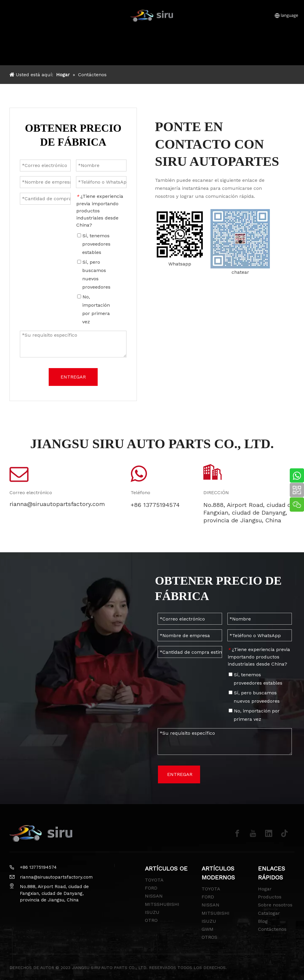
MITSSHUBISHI (162, 904)
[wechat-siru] (240, 239)
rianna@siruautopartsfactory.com (56, 877)
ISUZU (152, 912)
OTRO (151, 920)
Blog (263, 921)
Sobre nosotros (275, 905)
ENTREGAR (180, 774)
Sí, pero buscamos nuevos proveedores (254, 697)
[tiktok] (284, 833)
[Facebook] (237, 833)
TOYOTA (154, 880)
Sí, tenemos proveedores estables (255, 679)
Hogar (265, 889)
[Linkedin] (269, 833)
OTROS (209, 937)
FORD (151, 888)
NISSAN (154, 896)
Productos (270, 897)
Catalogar (269, 913)
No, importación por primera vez (254, 715)
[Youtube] (253, 833)
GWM (208, 929)
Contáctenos (272, 929)
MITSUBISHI (216, 913)
